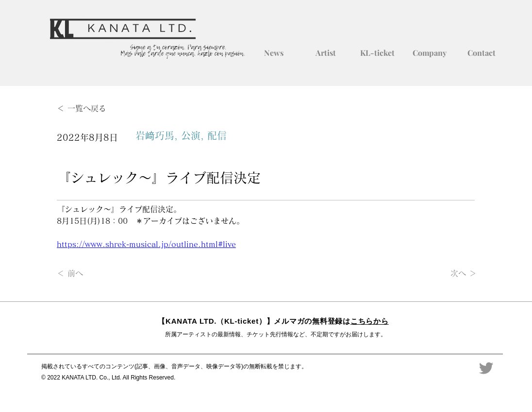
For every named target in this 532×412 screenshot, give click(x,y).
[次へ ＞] (452, 274)
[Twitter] (486, 368)
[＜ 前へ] (89, 274)
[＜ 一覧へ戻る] (89, 108)
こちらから (370, 321)
